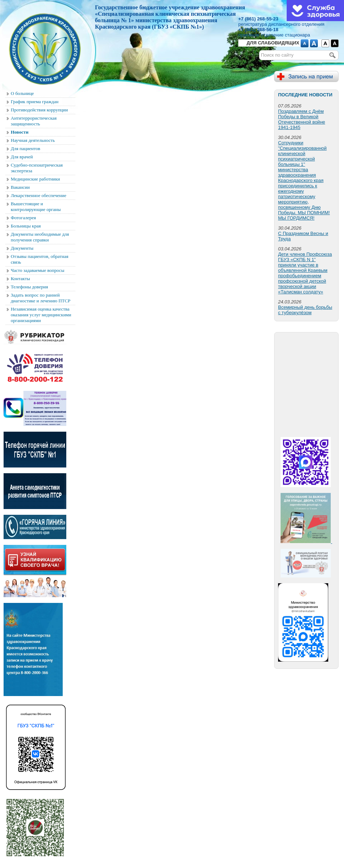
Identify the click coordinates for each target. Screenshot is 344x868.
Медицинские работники (35, 179)
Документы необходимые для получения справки (40, 237)
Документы (22, 248)
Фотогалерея (23, 218)
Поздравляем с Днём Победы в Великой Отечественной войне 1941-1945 (302, 119)
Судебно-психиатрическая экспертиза (37, 168)
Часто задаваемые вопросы (37, 270)
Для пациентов (25, 148)
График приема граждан (35, 102)
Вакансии (20, 187)
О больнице (22, 93)
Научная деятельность (33, 140)
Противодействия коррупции (39, 110)
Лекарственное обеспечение (39, 195)
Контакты (20, 279)
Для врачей (22, 157)
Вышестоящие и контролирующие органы (36, 207)
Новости (20, 132)
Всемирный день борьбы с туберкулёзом (305, 310)
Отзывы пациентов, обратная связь (40, 259)
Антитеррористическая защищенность (34, 121)
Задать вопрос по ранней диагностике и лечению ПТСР (40, 298)
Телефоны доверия (29, 287)
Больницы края (26, 226)
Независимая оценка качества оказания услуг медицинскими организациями (41, 315)
